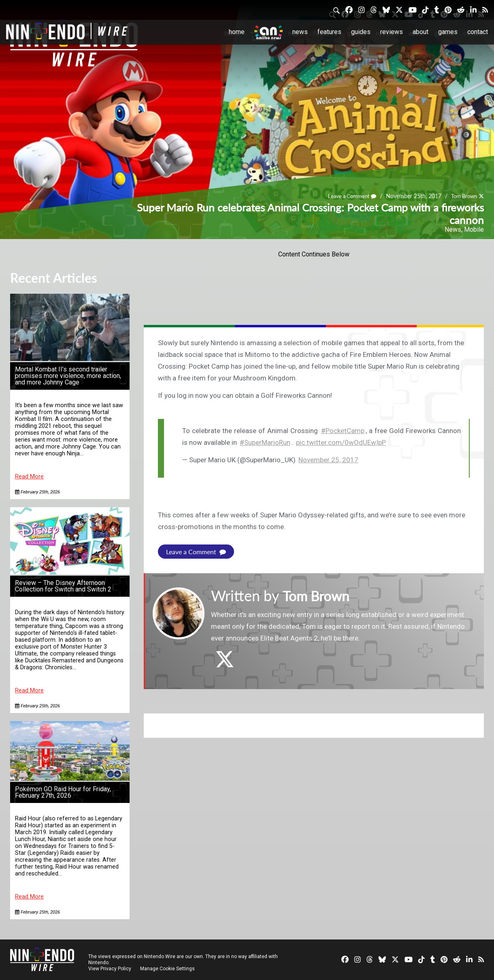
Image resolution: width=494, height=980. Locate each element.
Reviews (392, 32)
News (300, 32)
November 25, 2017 (328, 460)
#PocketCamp (343, 431)
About (421, 32)
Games (448, 32)
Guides (361, 32)
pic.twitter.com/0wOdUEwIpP (341, 442)
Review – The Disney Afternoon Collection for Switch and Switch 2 (63, 586)
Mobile (474, 230)
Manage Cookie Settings (168, 969)
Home (237, 32)
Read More (29, 477)
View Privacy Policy (110, 969)
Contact (478, 32)
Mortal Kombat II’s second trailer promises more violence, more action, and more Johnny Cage (68, 376)
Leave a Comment (347, 196)
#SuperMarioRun (265, 442)
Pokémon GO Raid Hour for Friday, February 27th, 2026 (63, 792)
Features (329, 32)
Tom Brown (462, 196)
